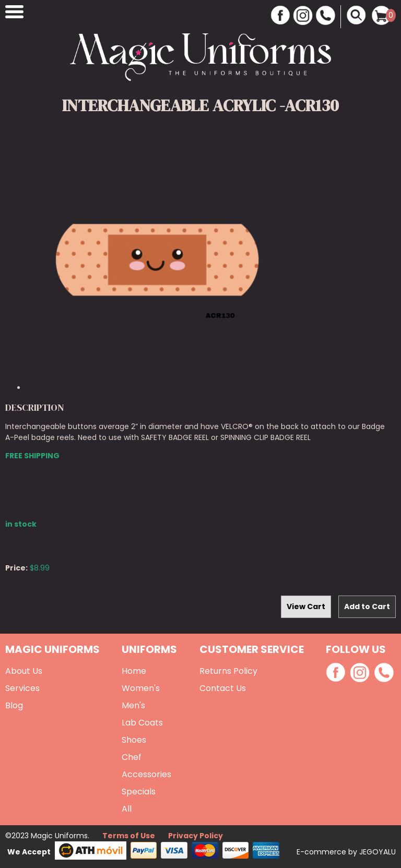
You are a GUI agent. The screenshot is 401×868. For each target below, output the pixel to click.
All (127, 809)
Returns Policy (228, 671)
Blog (14, 705)
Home (134, 671)
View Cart (306, 607)
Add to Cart (367, 607)
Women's (141, 688)
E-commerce (322, 852)
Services (22, 688)
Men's (133, 705)
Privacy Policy (196, 836)
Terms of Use (129, 836)
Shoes (134, 740)
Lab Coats (142, 723)
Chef (132, 757)
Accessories (146, 774)
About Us (24, 671)
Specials (139, 792)
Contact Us (223, 688)
